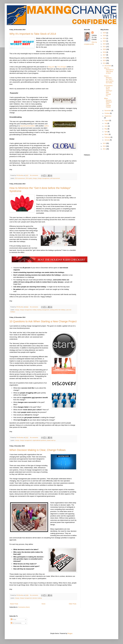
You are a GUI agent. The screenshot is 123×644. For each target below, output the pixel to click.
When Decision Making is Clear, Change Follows (37, 450)
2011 (105, 149)
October (107, 113)
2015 (105, 61)
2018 (105, 52)
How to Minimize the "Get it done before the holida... (109, 79)
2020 (105, 49)
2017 (105, 55)
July (106, 123)
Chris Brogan (62, 67)
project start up (51, 440)
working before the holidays (58, 310)
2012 (105, 146)
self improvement (55, 178)
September (108, 116)
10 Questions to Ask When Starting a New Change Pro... (108, 91)
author (46, 126)
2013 (105, 143)
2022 (105, 44)
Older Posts (73, 604)
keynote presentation (28, 126)
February (107, 137)
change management (43, 178)
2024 (105, 38)
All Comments (16, 623)
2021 (105, 47)
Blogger (70, 633)
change (35, 178)
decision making (37, 598)
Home (44, 604)
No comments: (34, 175)
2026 (105, 33)
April (106, 132)
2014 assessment (20, 178)
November (108, 111)
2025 (105, 36)
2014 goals (29, 178)
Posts (13, 619)
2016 (105, 58)
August (107, 121)
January (107, 140)
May (106, 129)
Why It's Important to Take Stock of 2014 (33, 34)
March (107, 134)
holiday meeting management (41, 310)
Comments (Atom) (24, 607)
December (108, 66)
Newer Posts (14, 604)
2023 (105, 41)
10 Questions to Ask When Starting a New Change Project (43, 321)
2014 (105, 63)
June (106, 126)
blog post (51, 67)
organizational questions (39, 440)
